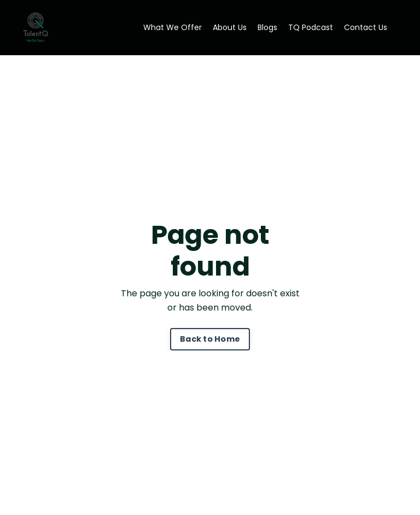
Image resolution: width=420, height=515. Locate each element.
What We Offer (173, 27)
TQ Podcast (311, 27)
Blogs (267, 27)
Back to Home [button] (210, 339)
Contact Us (366, 27)
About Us (230, 27)
